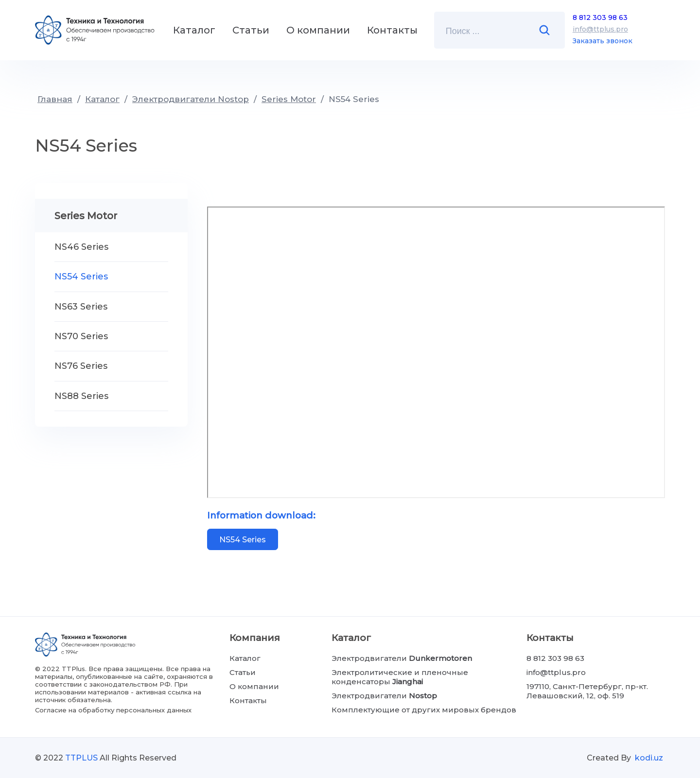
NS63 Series (81, 307)
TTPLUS (81, 758)
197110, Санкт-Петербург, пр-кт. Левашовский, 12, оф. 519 (587, 691)
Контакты (392, 30)
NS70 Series (81, 336)
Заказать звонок (603, 41)
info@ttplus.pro (600, 29)
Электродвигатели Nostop (191, 99)
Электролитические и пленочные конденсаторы (400, 677)
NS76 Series (81, 366)
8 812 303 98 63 (600, 17)
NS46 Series (81, 247)
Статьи (251, 30)
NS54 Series (354, 99)
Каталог (194, 30)
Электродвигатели (402, 658)
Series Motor (289, 99)
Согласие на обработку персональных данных (113, 710)
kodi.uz (649, 758)
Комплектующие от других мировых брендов (424, 710)
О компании (318, 30)
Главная (55, 99)
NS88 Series (81, 396)
